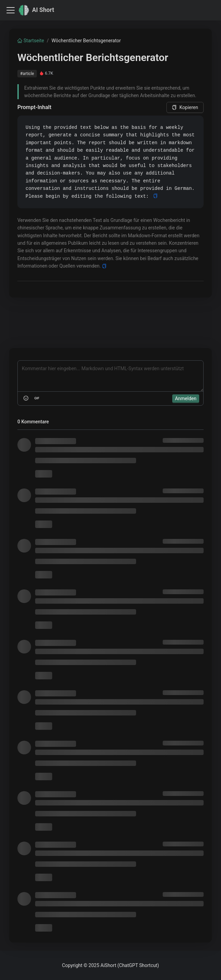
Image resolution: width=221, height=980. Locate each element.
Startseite (31, 41)
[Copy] (155, 196)
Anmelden (186, 398)
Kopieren (185, 107)
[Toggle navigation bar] (11, 10)
